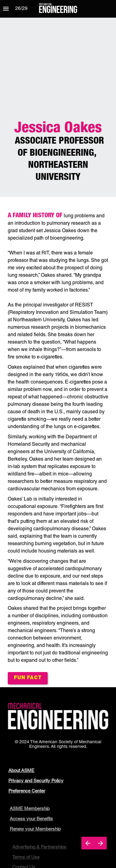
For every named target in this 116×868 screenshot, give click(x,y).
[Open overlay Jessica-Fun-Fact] (28, 678)
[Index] (6, 9)
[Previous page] (88, 843)
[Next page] (100, 843)
